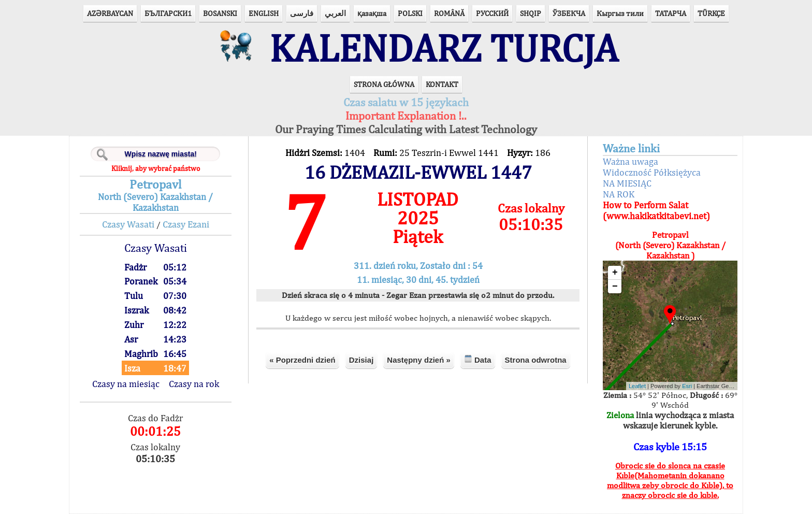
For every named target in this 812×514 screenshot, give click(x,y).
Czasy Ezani (186, 224)
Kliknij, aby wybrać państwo (156, 168)
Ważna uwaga (630, 161)
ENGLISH (264, 13)
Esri (687, 386)
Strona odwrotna (536, 360)
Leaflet (637, 386)
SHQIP (531, 13)
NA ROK (619, 194)
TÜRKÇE (711, 13)
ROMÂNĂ (449, 13)
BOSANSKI (220, 13)
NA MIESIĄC (627, 183)
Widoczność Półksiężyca (652, 172)
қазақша (372, 13)
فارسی (302, 13)
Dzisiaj (361, 360)
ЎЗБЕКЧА (569, 13)
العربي (335, 13)
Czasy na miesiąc (126, 384)
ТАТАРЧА (671, 13)
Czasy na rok (194, 384)
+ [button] (615, 273)
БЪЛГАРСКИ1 (168, 13)
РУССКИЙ (492, 13)
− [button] (615, 287)
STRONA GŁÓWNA (384, 84)
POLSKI (410, 13)
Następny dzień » (419, 360)
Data (478, 359)
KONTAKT (442, 84)
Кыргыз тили (620, 13)
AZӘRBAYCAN (110, 13)
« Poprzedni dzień (302, 360)
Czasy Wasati (128, 224)
